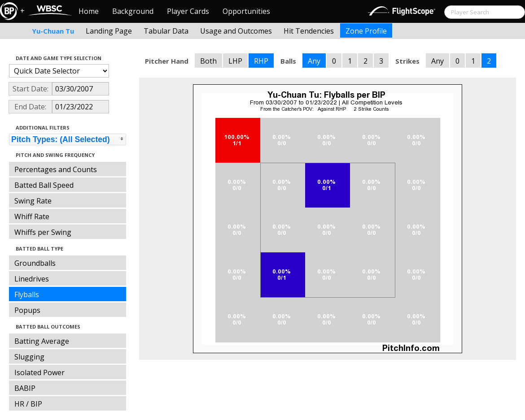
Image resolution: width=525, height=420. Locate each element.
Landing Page (109, 31)
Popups (27, 310)
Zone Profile (366, 31)
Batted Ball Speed (44, 185)
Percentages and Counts (56, 169)
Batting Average (42, 341)
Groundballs (35, 263)
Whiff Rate (32, 216)
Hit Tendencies (309, 31)
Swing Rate (33, 201)
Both (208, 61)
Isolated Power (39, 372)
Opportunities (246, 11)
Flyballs (27, 294)
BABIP (25, 388)
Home (89, 11)
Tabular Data (166, 31)
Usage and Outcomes (236, 31)
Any (314, 61)
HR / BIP (28, 404)
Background (133, 11)
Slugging (29, 357)
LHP (235, 61)
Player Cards (188, 11)
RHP (261, 61)
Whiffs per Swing (43, 232)
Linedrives (32, 279)
